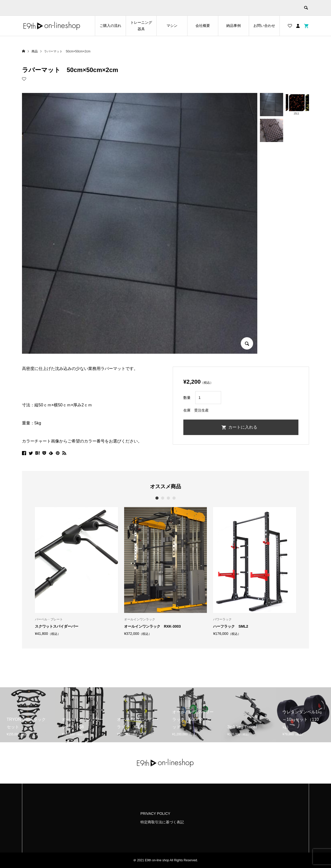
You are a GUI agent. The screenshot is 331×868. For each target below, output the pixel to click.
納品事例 (234, 26)
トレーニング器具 (141, 26)
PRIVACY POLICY (155, 814)
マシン (172, 26)
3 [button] (168, 498)
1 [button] (157, 498)
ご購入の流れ (110, 26)
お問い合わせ (264, 26)
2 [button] (163, 498)
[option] (76, 571)
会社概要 (203, 26)
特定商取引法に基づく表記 (162, 822)
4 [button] (174, 498)
